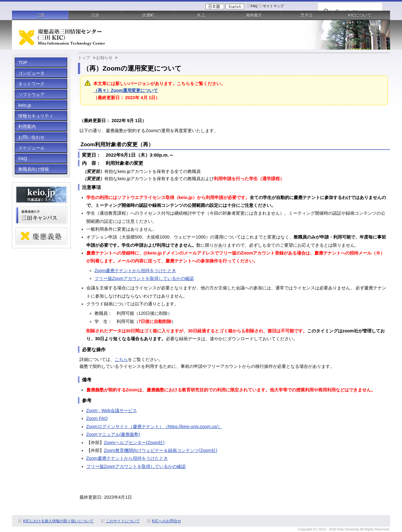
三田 (41, 15)
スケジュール (31, 148)
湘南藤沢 (254, 15)
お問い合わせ (31, 137)
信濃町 (148, 15)
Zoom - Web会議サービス (112, 411)
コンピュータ (31, 73)
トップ (84, 58)
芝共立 (307, 15)
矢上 (201, 15)
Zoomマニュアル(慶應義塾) (113, 434)
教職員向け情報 (34, 169)
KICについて (360, 15)
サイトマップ (273, 6)
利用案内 (27, 126)
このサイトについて (123, 521)
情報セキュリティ (36, 116)
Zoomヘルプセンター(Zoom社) (134, 443)
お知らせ (104, 58)
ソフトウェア (31, 94)
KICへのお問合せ (167, 521)
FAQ (254, 6)
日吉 (95, 15)
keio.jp (25, 105)
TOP (23, 62)
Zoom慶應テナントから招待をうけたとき (135, 271)
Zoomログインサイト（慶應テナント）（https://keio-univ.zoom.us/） (154, 427)
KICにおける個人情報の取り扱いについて (58, 521)
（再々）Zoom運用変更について (126, 90)
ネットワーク (31, 84)
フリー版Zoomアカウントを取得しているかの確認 (144, 278)
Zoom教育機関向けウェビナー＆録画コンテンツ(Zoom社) (161, 450)
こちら (121, 359)
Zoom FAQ (97, 418)
